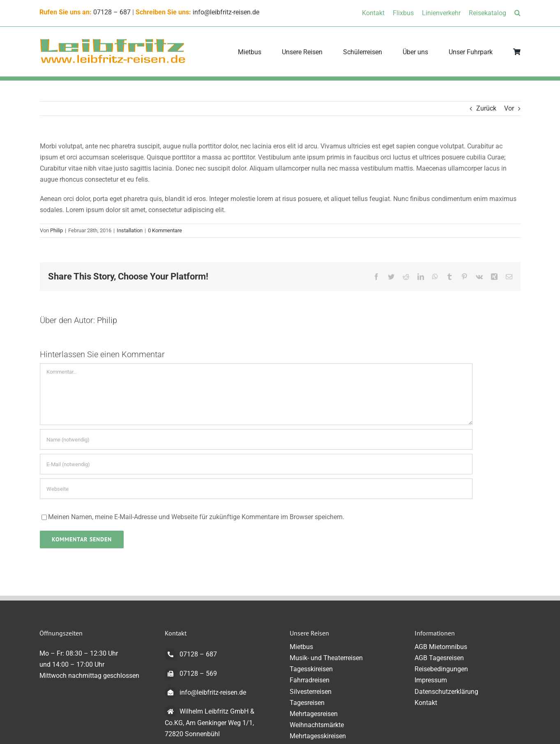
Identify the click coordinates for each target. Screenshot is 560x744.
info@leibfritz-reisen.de (226, 12)
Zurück (486, 108)
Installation (130, 230)
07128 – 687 (112, 12)
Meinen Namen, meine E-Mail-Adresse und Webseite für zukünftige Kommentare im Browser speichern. (196, 517)
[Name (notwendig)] (256, 439)
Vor (509, 108)
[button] (517, 13)
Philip (56, 230)
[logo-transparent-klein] (113, 41)
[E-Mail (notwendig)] (256, 464)
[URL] (256, 489)
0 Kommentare (165, 230)
